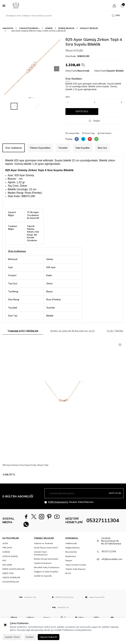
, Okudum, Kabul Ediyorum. (69, 502)
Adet (68, 97)
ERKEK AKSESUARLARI (13, 572)
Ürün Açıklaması (14, 148)
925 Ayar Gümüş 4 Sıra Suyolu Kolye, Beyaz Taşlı (25, 465)
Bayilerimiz (71, 559)
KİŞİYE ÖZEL (8, 576)
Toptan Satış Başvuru (75, 572)
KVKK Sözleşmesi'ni (58, 502)
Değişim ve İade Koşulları (46, 574)
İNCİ (4, 563)
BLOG (68, 576)
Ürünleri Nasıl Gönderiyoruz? (41, 556)
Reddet (30, 637)
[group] (31, 66)
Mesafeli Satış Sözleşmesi (47, 570)
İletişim (69, 563)
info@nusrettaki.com (112, 562)
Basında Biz (71, 554)
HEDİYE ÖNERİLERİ (11, 580)
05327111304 (103, 522)
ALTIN (5, 546)
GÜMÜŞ (49, 28)
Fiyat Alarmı (105, 133)
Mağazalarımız (73, 550)
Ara (116, 16)
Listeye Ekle (72, 133)
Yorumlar (63, 148)
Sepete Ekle (82, 111)
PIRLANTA (7, 550)
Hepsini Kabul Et (49, 637)
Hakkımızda (71, 546)
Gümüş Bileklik (66, 28)
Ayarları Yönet (12, 637)
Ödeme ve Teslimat (43, 546)
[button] (30, 98)
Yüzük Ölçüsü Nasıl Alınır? (46, 550)
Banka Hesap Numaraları (46, 561)
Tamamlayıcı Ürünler (23, 331)
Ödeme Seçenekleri (40, 148)
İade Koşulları (83, 148)
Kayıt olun (114, 493)
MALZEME (7, 567)
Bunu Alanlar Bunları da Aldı (73, 331)
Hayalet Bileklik (89, 28)
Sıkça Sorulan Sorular (76, 567)
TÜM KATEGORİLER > (29, 28)
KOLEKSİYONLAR (11, 584)
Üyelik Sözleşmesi (43, 566)
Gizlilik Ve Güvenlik (43, 578)
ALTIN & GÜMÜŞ (10, 559)
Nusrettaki (74, 50)
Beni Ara (102, 148)
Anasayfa (8, 28)
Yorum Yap (88, 133)
